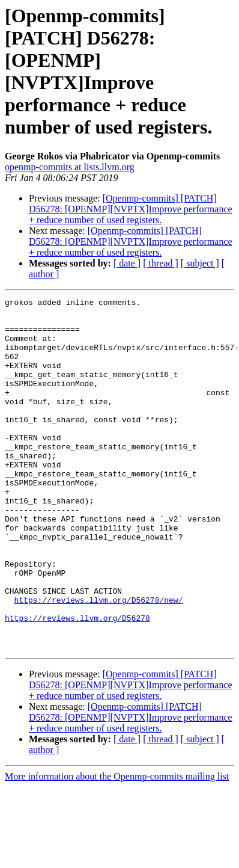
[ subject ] (200, 263)
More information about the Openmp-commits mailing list (117, 847)
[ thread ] (161, 263)
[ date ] (127, 263)
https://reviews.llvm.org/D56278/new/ (99, 661)
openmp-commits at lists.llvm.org (70, 167)
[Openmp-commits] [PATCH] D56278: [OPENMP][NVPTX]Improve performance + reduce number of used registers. (131, 209)
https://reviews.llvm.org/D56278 (77, 683)
